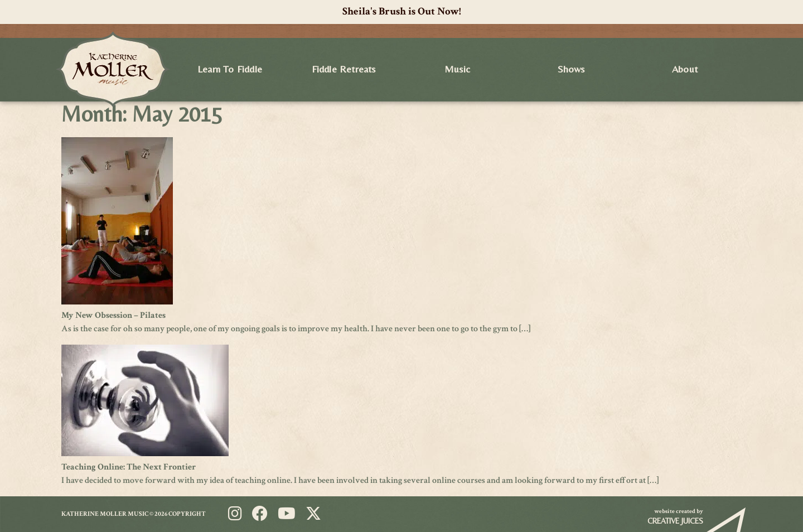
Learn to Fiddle (230, 69)
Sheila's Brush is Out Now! (402, 11)
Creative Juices (675, 521)
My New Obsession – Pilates (113, 315)
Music (457, 69)
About (685, 69)
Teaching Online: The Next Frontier (129, 467)
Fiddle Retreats (344, 69)
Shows (571, 69)
